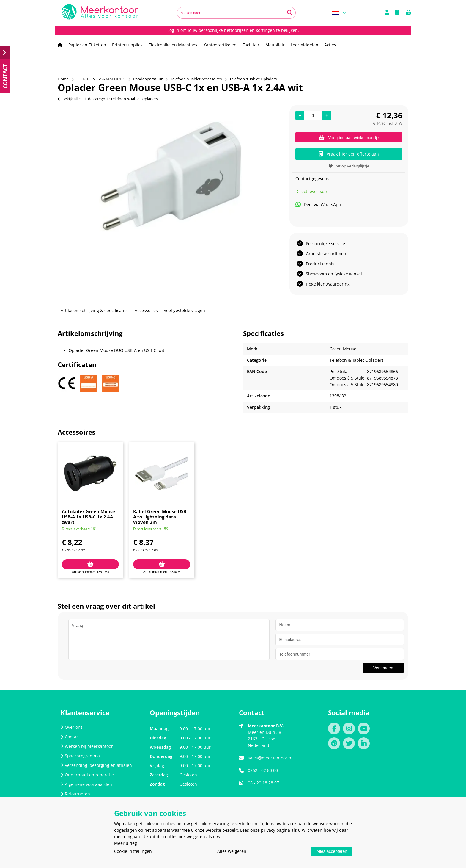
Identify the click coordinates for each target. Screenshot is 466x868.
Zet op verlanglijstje (349, 166)
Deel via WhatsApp (318, 205)
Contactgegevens (312, 179)
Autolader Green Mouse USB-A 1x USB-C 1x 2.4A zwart (88, 517)
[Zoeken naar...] (290, 13)
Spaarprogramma (80, 756)
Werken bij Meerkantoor (87, 746)
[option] (171, 176)
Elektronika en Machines (173, 45)
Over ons (72, 727)
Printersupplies (127, 45)
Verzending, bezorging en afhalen (96, 765)
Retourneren (75, 794)
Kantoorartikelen (220, 45)
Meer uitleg (126, 843)
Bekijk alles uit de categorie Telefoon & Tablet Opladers (108, 99)
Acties (330, 45)
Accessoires (146, 310)
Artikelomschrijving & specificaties (95, 310)
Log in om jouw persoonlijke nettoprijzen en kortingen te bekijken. (233, 30)
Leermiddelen (304, 45)
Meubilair (275, 45)
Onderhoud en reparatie (87, 775)
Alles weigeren (232, 851)
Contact (70, 737)
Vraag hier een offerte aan (349, 154)
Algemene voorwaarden (86, 784)
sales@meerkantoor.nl (270, 758)
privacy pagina (275, 830)
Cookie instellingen (133, 851)
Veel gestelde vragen (184, 310)
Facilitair (251, 45)
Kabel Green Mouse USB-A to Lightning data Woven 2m (160, 517)
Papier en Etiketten (87, 45)
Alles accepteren (332, 851)
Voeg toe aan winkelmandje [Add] (349, 138)
